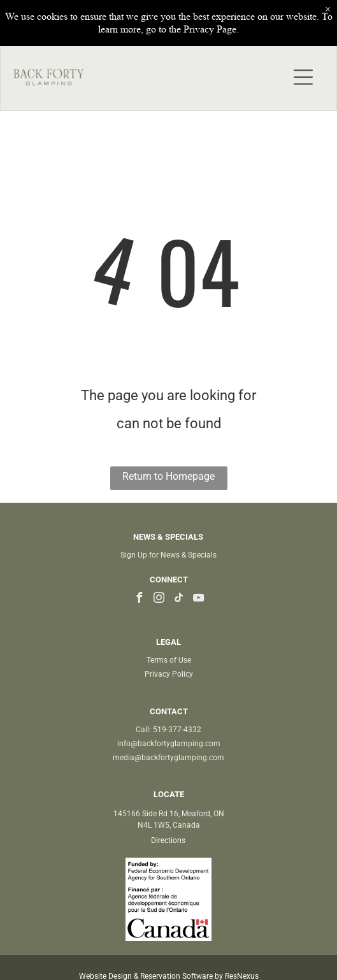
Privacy (157, 674)
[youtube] (198, 599)
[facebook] (139, 599)
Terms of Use (169, 660)
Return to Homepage (168, 476)
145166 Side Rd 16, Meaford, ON (169, 814)
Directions (168, 840)
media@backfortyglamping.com (168, 758)
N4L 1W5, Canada (169, 825)
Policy (183, 674)
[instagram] (159, 599)
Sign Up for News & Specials (168, 555)
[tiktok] (178, 599)
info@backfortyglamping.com (169, 744)
